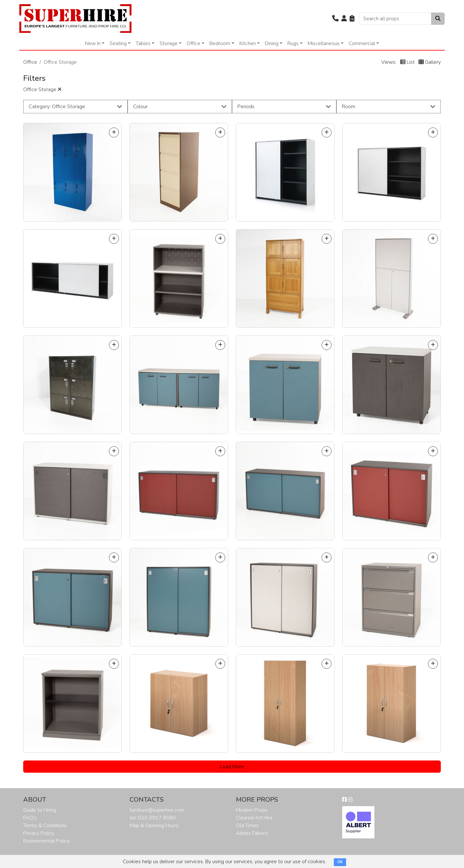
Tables (143, 43)
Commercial (362, 43)
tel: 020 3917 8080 (153, 818)
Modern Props (252, 810)
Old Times (247, 826)
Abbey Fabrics (252, 833)
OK (340, 862)
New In (93, 43)
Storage (169, 43)
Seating (118, 43)
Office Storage (42, 90)
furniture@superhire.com (157, 810)
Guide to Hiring (40, 810)
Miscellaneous (324, 43)
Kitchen (248, 43)
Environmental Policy (46, 841)
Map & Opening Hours (154, 826)
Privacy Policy (39, 833)
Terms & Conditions (45, 826)
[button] (335, 19)
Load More (232, 767)
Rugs (293, 43)
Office (193, 43)
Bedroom (220, 43)
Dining (272, 43)
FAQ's (30, 818)
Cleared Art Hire (254, 818)
